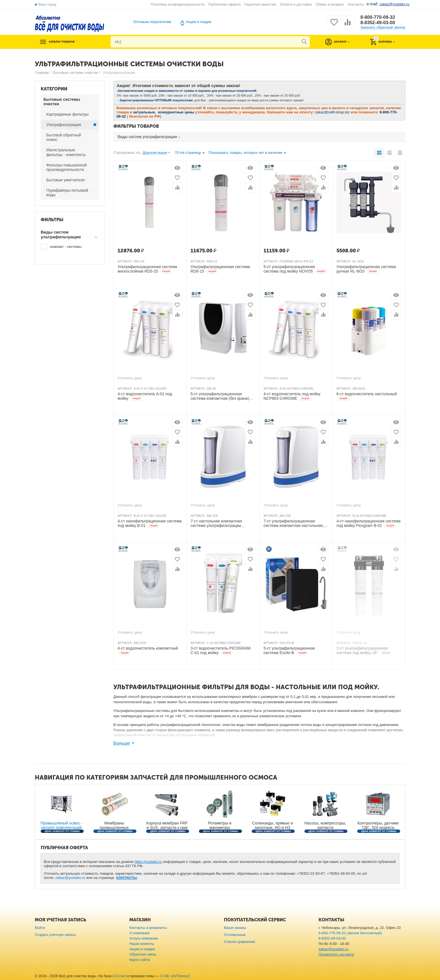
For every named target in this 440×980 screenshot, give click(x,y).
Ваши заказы (235, 928)
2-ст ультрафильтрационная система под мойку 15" (364, 651)
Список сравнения (240, 942)
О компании (139, 933)
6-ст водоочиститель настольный (367, 396)
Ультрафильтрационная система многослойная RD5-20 (147, 269)
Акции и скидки (199, 22)
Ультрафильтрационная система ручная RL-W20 (366, 269)
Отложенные (235, 935)
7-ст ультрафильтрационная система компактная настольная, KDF (294, 524)
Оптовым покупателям (152, 22)
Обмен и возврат (330, 4)
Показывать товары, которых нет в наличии (247, 153)
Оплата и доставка (296, 4)
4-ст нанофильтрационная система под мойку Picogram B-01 (368, 523)
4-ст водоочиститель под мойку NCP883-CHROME (292, 396)
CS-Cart (119, 976)
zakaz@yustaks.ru (70, 878)
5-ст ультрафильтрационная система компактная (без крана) (220, 396)
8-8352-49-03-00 (379, 23)
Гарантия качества (260, 4)
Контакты (356, 4)
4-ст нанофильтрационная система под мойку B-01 (150, 523)
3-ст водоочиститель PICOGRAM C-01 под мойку (221, 651)
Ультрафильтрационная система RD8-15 (220, 269)
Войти (40, 928)
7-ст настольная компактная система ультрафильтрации (216, 524)
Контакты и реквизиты (148, 928)
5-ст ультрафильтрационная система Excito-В (289, 651)
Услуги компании (144, 938)
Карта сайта (140, 960)
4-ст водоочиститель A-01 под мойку (145, 396)
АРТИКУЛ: (125, 261)
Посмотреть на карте (336, 954)
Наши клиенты (142, 944)
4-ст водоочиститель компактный (148, 650)
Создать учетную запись (55, 935)
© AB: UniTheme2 (175, 976)
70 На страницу (190, 153)
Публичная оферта (225, 4)
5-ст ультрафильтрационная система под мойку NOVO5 (295, 269)
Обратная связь (143, 954)
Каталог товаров (69, 42)
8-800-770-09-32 (379, 17)
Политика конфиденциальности (178, 4)
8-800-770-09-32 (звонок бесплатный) (350, 933)
